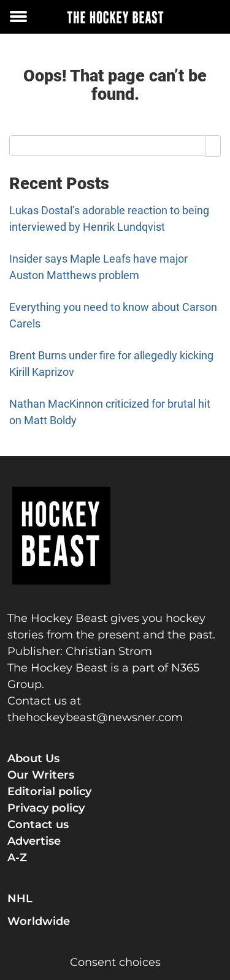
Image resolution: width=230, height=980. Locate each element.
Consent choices (115, 962)
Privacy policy (46, 808)
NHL (20, 899)
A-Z (17, 858)
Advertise (34, 841)
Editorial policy (49, 791)
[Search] (213, 146)
